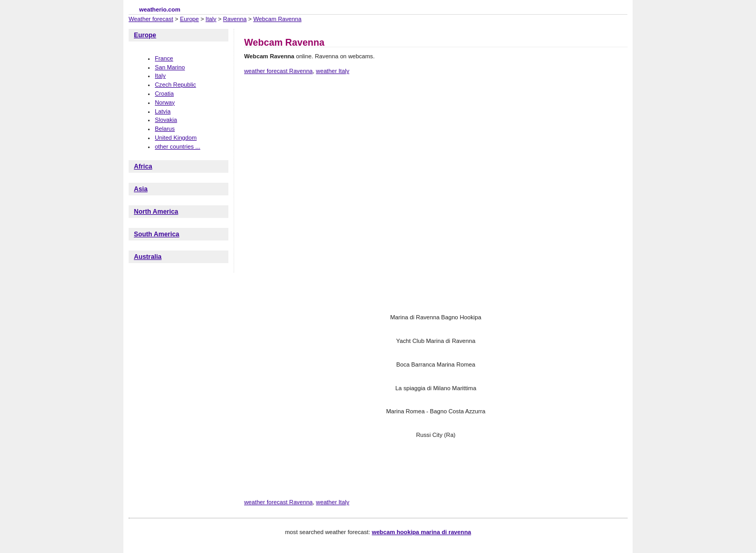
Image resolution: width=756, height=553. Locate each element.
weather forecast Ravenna (279, 71)
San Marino (170, 67)
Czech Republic (175, 85)
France (164, 58)
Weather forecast (151, 19)
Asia (141, 189)
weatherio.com (160, 9)
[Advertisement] (435, 120)
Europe (190, 19)
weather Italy (333, 71)
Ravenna (235, 19)
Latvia (163, 111)
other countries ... (177, 147)
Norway (165, 102)
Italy (211, 19)
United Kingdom (176, 138)
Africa (143, 166)
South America (156, 234)
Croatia (164, 93)
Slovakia (166, 120)
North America (156, 212)
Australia (148, 257)
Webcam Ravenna (277, 19)
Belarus (165, 129)
